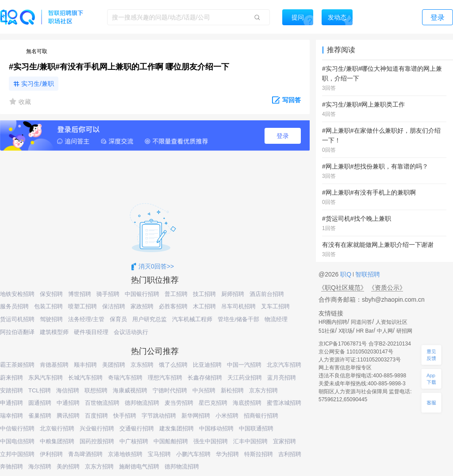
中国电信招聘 (17, 441)
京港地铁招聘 (125, 454)
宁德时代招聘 (170, 390)
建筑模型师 (54, 332)
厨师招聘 (233, 294)
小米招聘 (227, 416)
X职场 (346, 331)
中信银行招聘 (17, 428)
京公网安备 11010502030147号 (356, 352)
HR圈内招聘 (333, 322)
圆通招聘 (40, 403)
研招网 (404, 331)
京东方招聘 (263, 390)
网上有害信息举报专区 (345, 368)
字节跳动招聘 (159, 416)
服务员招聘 (14, 306)
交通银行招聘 (137, 428)
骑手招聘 (108, 294)
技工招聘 (204, 294)
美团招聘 (114, 365)
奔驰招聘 (12, 466)
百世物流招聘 (102, 403)
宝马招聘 (159, 454)
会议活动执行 (131, 332)
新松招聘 (232, 390)
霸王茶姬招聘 (17, 365)
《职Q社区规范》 (343, 288)
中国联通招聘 (256, 428)
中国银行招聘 (142, 294)
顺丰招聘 (85, 365)
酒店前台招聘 (267, 294)
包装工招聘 (48, 306)
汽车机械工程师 (192, 319)
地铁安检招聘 (17, 294)
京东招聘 (142, 365)
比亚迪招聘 (207, 365)
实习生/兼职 (38, 84)
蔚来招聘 (12, 378)
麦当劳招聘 (179, 403)
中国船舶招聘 (171, 441)
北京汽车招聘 (284, 365)
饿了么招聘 (173, 365)
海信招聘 (68, 390)
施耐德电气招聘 (139, 466)
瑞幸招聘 (12, 416)
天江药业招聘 (245, 378)
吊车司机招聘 (238, 306)
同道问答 (361, 322)
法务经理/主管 (86, 319)
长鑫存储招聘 (205, 378)
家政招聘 (142, 306)
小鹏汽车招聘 (193, 454)
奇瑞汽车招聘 (125, 378)
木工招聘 (204, 306)
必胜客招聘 (173, 306)
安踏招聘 (12, 390)
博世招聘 (80, 294)
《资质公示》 (387, 288)
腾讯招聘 (68, 416)
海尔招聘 (40, 466)
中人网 (385, 331)
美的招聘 (68, 466)
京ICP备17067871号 (343, 344)
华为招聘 (227, 454)
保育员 (118, 319)
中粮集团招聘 (57, 441)
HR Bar (365, 331)
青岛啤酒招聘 (85, 454)
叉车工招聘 (275, 306)
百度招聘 (96, 416)
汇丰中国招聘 (250, 441)
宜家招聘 (284, 441)
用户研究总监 (150, 319)
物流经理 (276, 319)
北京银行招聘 (57, 428)
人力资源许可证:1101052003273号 (360, 360)
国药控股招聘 (97, 441)
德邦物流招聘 (142, 403)
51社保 (327, 331)
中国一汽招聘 (244, 365)
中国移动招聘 (216, 428)
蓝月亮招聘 (282, 378)
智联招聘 (367, 274)
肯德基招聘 (54, 365)
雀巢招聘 (40, 416)
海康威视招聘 (130, 390)
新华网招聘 (196, 416)
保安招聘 (51, 294)
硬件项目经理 (91, 332)
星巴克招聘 (213, 403)
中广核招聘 (134, 441)
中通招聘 (68, 403)
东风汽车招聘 (46, 378)
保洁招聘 (114, 306)
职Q (347, 274)
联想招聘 (96, 390)
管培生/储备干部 (239, 319)
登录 (283, 136)
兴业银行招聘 (97, 428)
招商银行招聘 (261, 416)
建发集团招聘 (177, 428)
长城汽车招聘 (85, 378)
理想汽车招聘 (165, 378)
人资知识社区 (392, 322)
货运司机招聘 (17, 319)
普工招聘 (176, 294)
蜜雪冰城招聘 (284, 403)
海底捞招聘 (247, 403)
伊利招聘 (51, 454)
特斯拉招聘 (259, 454)
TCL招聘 (40, 390)
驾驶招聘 (51, 319)
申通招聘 (12, 403)
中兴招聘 (204, 390)
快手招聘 (125, 416)
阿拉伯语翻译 (17, 332)
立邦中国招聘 (17, 454)
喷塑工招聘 (83, 306)
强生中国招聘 (211, 441)
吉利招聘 (290, 454)
